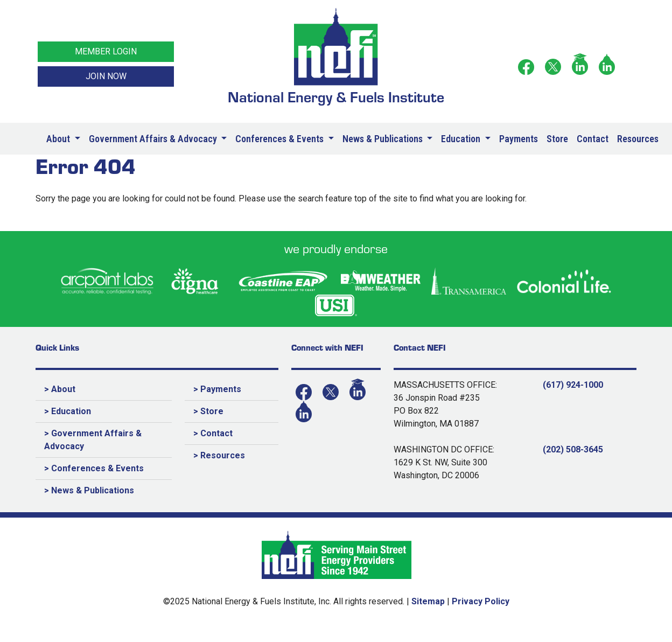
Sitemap (428, 601)
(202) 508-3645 (573, 449)
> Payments (217, 389)
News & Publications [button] (384, 139)
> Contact (213, 433)
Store (557, 139)
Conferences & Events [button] (281, 139)
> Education (68, 411)
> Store (208, 411)
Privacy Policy (481, 601)
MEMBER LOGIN (106, 51)
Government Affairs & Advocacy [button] (154, 139)
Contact (593, 139)
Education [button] (462, 139)
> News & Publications (89, 490)
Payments (519, 139)
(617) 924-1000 (573, 385)
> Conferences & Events (94, 468)
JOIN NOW (106, 76)
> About (60, 389)
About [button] (59, 139)
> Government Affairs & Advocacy (93, 440)
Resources (638, 139)
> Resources (219, 455)
